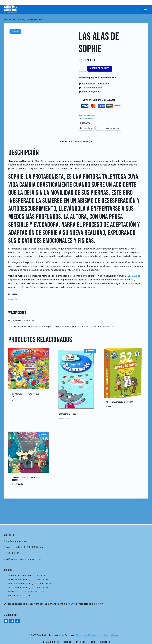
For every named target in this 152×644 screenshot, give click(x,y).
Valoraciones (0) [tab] (83, 141)
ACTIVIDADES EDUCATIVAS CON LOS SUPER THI (28, 395)
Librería (90, 119)
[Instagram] (12, 621)
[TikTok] (17, 621)
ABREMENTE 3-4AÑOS (67, 414)
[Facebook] (6, 621)
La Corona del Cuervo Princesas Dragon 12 (26, 479)
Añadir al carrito (100, 69)
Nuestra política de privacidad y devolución (100, 635)
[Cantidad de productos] (83, 69)
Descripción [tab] (66, 141)
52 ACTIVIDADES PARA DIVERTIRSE (119, 402)
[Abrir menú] (146, 9)
